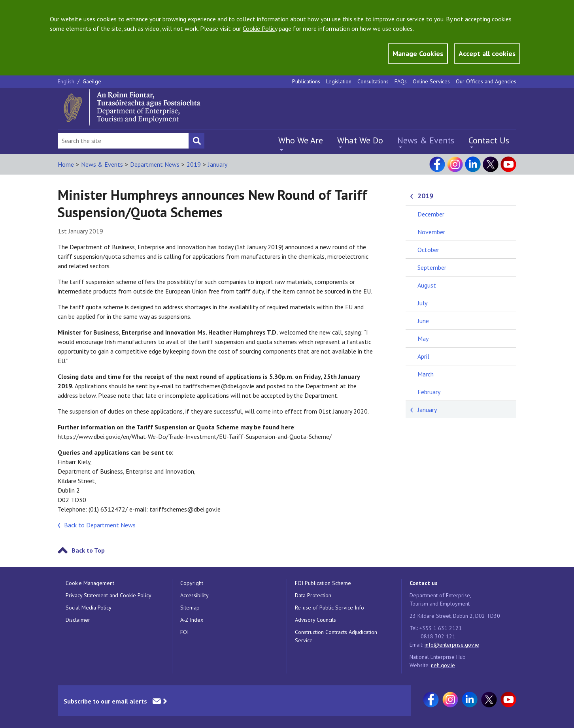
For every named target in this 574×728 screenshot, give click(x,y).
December (431, 214)
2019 (194, 164)
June (423, 321)
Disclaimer (78, 620)
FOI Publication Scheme (323, 583)
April (423, 356)
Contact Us (489, 140)
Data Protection (313, 595)
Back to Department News (100, 525)
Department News (155, 164)
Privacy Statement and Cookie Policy (109, 595)
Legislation (339, 81)
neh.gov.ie (443, 665)
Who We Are (301, 140)
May (423, 339)
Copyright (192, 583)
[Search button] (196, 141)
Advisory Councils (315, 620)
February (429, 392)
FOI (184, 632)
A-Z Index (192, 620)
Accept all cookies (487, 54)
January (218, 164)
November (431, 232)
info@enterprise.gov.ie (452, 645)
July (422, 303)
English (67, 81)
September (432, 267)
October (428, 250)
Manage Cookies (418, 54)
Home (66, 164)
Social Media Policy (89, 608)
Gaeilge (92, 81)
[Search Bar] (123, 141)
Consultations (373, 81)
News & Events (426, 140)
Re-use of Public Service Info (329, 608)
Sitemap (190, 608)
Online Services (431, 81)
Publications (306, 81)
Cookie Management (90, 583)
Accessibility (194, 595)
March (426, 374)
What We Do (360, 140)
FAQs (401, 81)
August (427, 285)
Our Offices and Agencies (486, 81)
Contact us (424, 583)
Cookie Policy (260, 28)
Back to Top (88, 550)
